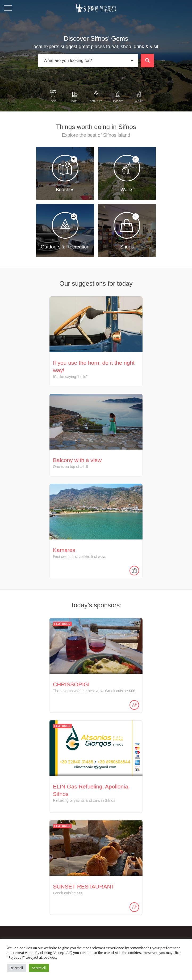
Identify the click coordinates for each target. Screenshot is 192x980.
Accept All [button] (39, 968)
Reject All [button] (16, 968)
